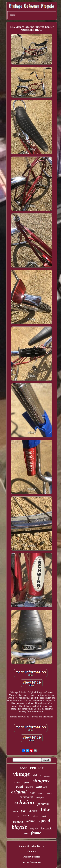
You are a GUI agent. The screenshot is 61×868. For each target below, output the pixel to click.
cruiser (37, 768)
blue (33, 793)
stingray (41, 781)
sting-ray (34, 829)
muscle (42, 786)
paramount (26, 797)
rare (25, 833)
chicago (47, 776)
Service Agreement (32, 862)
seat (23, 768)
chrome (33, 811)
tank (26, 815)
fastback (46, 829)
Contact (32, 851)
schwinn (24, 803)
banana (18, 822)
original (19, 792)
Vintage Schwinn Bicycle (32, 846)
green (27, 782)
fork (23, 811)
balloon (35, 816)
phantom (43, 804)
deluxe (37, 775)
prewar (49, 793)
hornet (15, 812)
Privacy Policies (32, 857)
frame (36, 833)
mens (41, 793)
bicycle (19, 827)
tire (18, 816)
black (44, 816)
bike (46, 809)
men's (30, 787)
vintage (21, 774)
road (20, 786)
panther (17, 782)
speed (44, 821)
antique (40, 797)
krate (31, 821)
